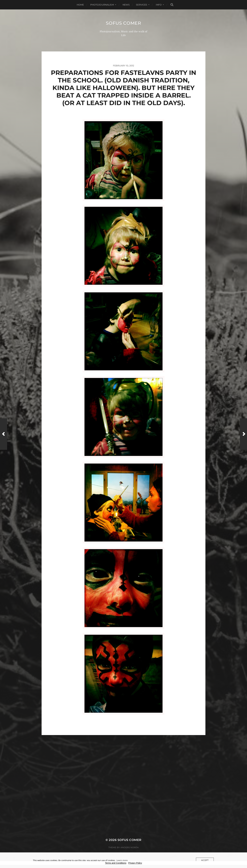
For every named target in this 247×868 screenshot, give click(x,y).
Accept (205, 860)
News (126, 5)
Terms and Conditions (116, 863)
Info (159, 5)
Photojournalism (102, 5)
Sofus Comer (123, 23)
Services (142, 5)
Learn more (122, 860)
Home (80, 5)
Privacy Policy (135, 863)
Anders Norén (130, 847)
